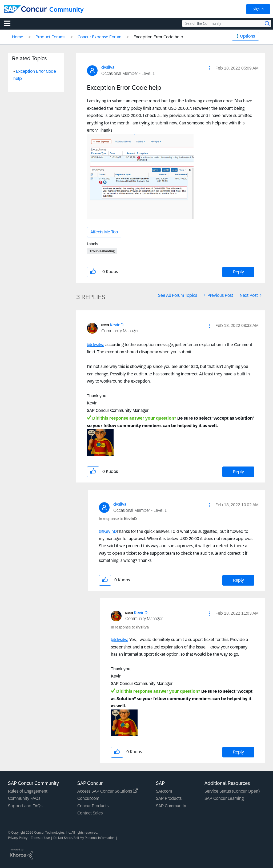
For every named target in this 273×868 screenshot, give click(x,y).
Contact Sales (90, 813)
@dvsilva (96, 345)
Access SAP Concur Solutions (108, 791)
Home (18, 37)
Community (67, 9)
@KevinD (108, 531)
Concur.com (88, 798)
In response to (118, 519)
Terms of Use (40, 838)
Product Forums (50, 37)
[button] (210, 68)
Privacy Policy (18, 838)
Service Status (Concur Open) (232, 791)
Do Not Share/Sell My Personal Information (84, 838)
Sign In (258, 9)
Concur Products (93, 806)
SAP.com (164, 791)
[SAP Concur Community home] (25, 9)
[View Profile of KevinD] (117, 325)
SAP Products (169, 798)
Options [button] (247, 36)
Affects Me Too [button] (104, 232)
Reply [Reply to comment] (238, 472)
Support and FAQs (25, 806)
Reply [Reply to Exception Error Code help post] (238, 272)
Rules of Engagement (28, 791)
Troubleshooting (102, 251)
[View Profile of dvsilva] (108, 67)
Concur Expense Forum (99, 37)
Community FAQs (24, 798)
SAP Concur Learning (224, 798)
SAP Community (171, 806)
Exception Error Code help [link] (158, 37)
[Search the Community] (227, 23)
